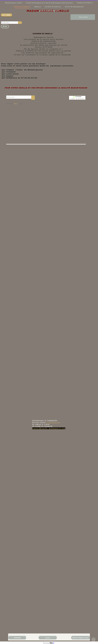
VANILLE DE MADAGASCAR (49, 11)
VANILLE (38, 7)
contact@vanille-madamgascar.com (49, 428)
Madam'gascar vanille (13, 3)
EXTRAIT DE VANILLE (53, 7)
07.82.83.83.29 (53, 423)
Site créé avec (49, 643)
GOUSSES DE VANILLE (22, 7)
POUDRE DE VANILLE (85, 3)
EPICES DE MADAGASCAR (74, 7)
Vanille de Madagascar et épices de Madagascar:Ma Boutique (49, 3)
